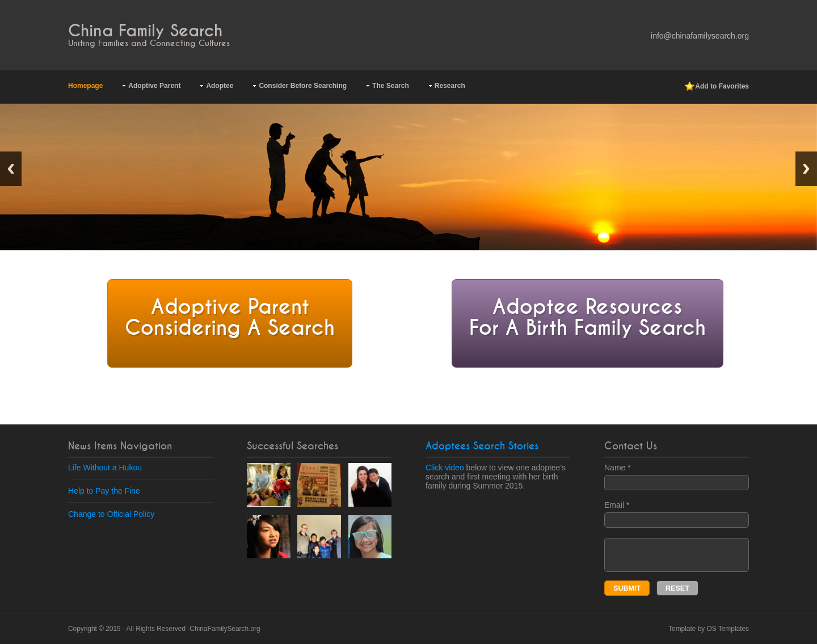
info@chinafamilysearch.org (700, 36)
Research (450, 86)
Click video (445, 468)
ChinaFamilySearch (219, 629)
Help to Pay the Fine (104, 491)
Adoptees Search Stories (482, 446)
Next (806, 169)
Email (677, 514)
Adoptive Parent (154, 86)
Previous (11, 169)
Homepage (85, 86)
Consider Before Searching (303, 86)
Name (677, 477)
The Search (391, 86)
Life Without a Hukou (105, 468)
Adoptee (220, 86)
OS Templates (728, 629)
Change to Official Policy (111, 514)
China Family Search (145, 31)
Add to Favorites (717, 87)
